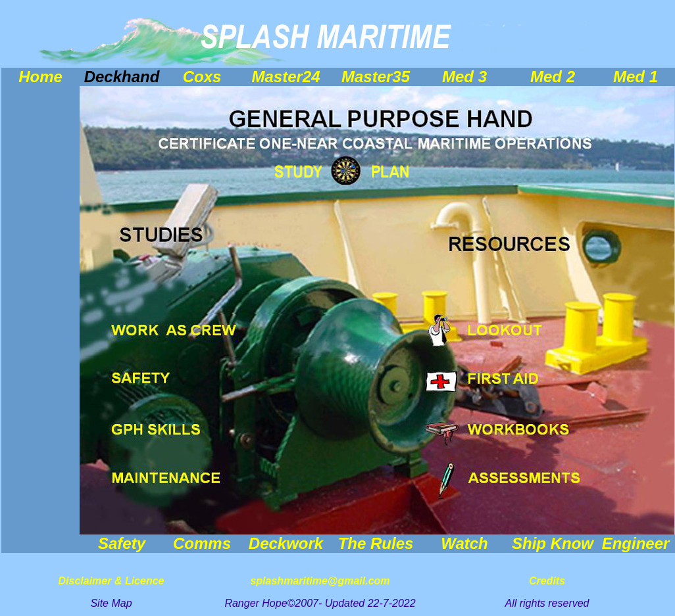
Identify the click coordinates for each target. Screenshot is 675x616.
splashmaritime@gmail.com (320, 581)
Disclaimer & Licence (112, 581)
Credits (547, 581)
